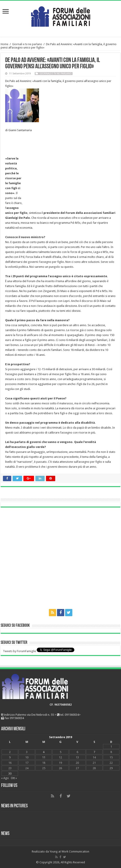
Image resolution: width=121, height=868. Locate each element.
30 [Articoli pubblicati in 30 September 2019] (10, 774)
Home (5, 44)
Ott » (14, 778)
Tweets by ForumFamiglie (19, 651)
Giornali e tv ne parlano (27, 44)
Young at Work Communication (69, 851)
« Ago (5, 778)
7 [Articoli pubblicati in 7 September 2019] (94, 752)
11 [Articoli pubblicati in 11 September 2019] (44, 757)
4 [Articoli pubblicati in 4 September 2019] (44, 752)
